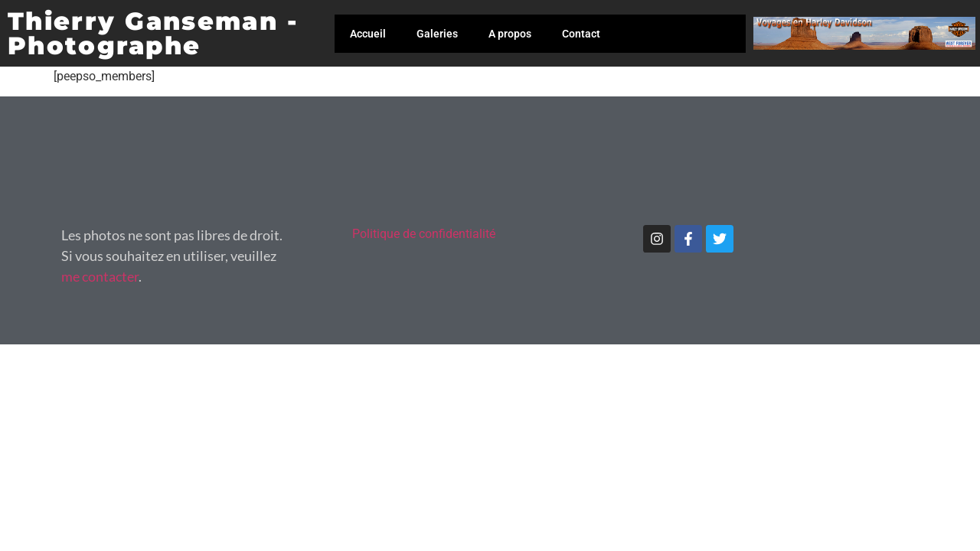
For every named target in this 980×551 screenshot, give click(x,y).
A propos (510, 34)
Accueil (368, 34)
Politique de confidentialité (424, 234)
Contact (581, 34)
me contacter (100, 276)
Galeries (437, 34)
